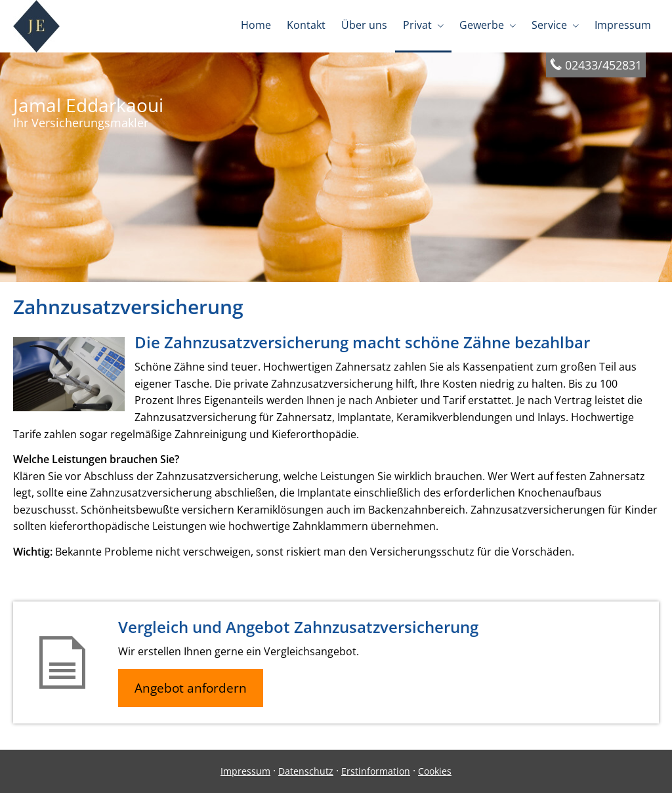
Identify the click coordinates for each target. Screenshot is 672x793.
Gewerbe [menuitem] (482, 25)
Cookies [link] (435, 771)
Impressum (245, 771)
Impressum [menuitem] (623, 25)
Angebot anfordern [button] (191, 688)
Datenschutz (306, 771)
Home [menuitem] (256, 25)
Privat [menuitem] (417, 25)
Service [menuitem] (549, 25)
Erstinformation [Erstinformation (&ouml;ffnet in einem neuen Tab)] (376, 771)
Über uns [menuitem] (364, 25)
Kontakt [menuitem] (306, 25)
